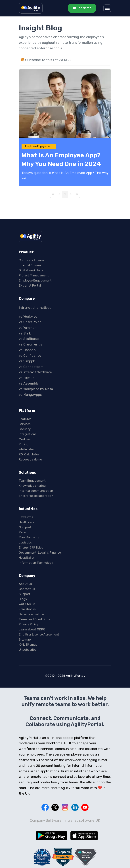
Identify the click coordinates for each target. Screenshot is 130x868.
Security (25, 429)
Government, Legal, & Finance (40, 553)
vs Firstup (27, 378)
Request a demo (30, 459)
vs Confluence (30, 356)
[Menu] (107, 8)
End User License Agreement (39, 634)
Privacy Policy (29, 624)
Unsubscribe (28, 650)
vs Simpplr (27, 361)
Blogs (23, 599)
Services (25, 424)
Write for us (27, 604)
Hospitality (27, 558)
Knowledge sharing (32, 486)
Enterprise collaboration (36, 496)
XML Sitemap (28, 645)
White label (27, 449)
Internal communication (36, 491)
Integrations (28, 434)
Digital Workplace (31, 270)
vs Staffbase (29, 339)
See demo (82, 8)
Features (25, 419)
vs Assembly (29, 383)
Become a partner (32, 614)
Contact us (27, 589)
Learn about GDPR (32, 629)
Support (25, 594)
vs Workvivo (28, 317)
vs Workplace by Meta (36, 389)
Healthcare (27, 522)
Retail (23, 532)
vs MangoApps (30, 395)
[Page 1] (65, 194)
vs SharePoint (30, 322)
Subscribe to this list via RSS (48, 60)
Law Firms (26, 517)
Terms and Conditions (34, 619)
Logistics (25, 542)
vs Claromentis (31, 344)
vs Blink (25, 333)
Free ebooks (27, 609)
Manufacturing (30, 537)
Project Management (34, 275)
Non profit (26, 527)
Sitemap (25, 639)
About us (25, 584)
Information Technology (36, 563)
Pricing (24, 444)
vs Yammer (27, 328)
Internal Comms (30, 265)
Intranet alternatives (35, 308)
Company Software (46, 820)
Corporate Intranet (32, 260)
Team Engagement (32, 481)
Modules (25, 439)
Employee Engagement (39, 146)
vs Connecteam (31, 367)
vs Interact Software (35, 372)
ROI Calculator (29, 454)
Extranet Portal (30, 285)
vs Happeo (27, 350)
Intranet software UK (82, 820)
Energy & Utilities (31, 547)
